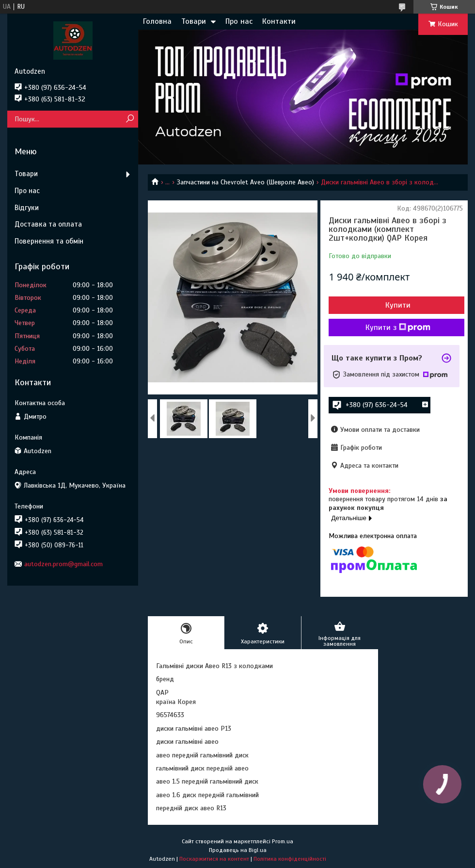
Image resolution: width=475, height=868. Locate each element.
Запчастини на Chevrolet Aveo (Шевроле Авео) (245, 182)
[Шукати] (130, 119)
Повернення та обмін (49, 241)
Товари (194, 21)
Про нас (239, 21)
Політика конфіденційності (290, 859)
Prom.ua (283, 841)
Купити (398, 305)
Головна (157, 21)
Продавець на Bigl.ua (238, 850)
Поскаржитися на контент (214, 859)
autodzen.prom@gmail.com (63, 564)
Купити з (398, 328)
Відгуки (27, 208)
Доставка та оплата (48, 224)
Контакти (279, 21)
